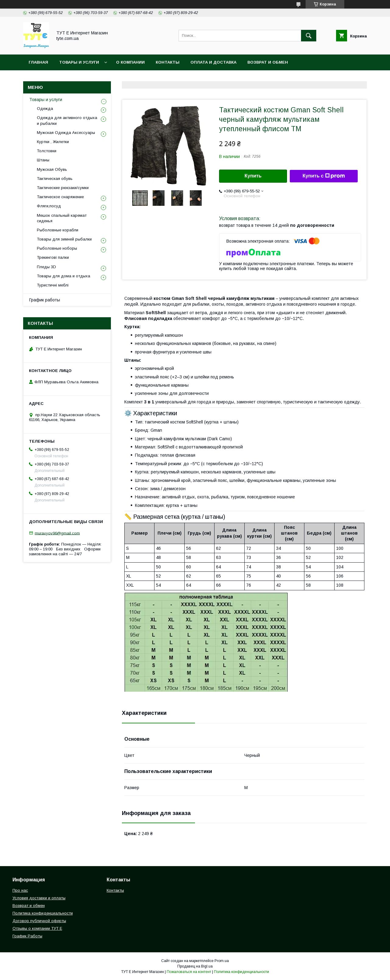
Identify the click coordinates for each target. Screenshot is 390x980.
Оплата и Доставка (213, 62)
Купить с (324, 176)
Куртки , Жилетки (53, 142)
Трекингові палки (53, 257)
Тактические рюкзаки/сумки (63, 188)
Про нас (20, 890)
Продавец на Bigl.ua (195, 966)
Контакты (168, 62)
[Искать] (309, 36)
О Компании (130, 62)
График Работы (27, 936)
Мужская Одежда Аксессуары (66, 133)
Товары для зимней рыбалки (64, 239)
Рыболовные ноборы (57, 248)
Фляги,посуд (49, 206)
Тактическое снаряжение (60, 197)
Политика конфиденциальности (69, 78)
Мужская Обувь (52, 169)
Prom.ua (222, 961)
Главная (38, 62)
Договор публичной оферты (39, 921)
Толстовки (47, 151)
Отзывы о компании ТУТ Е (37, 928)
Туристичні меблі (53, 285)
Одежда (45, 109)
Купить (253, 176)
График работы (45, 300)
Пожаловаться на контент (189, 972)
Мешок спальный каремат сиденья (62, 218)
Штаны (43, 160)
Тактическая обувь (55, 179)
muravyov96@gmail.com (57, 533)
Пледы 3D (46, 267)
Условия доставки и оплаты (39, 898)
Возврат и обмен (268, 62)
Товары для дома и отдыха (64, 276)
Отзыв (217, 78)
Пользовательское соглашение (159, 78)
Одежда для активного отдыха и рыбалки (67, 120)
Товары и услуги (79, 62)
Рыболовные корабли (58, 230)
